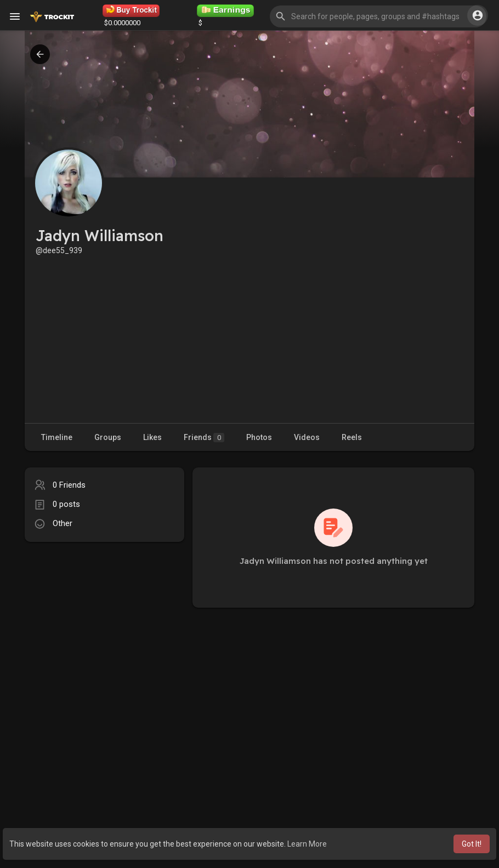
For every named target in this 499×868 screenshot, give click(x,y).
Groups (108, 437)
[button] (378, 16)
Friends (204, 438)
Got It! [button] (472, 844)
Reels (352, 437)
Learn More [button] (307, 844)
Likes (152, 437)
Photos (259, 437)
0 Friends (69, 485)
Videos (307, 437)
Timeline (57, 437)
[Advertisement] (250, 338)
